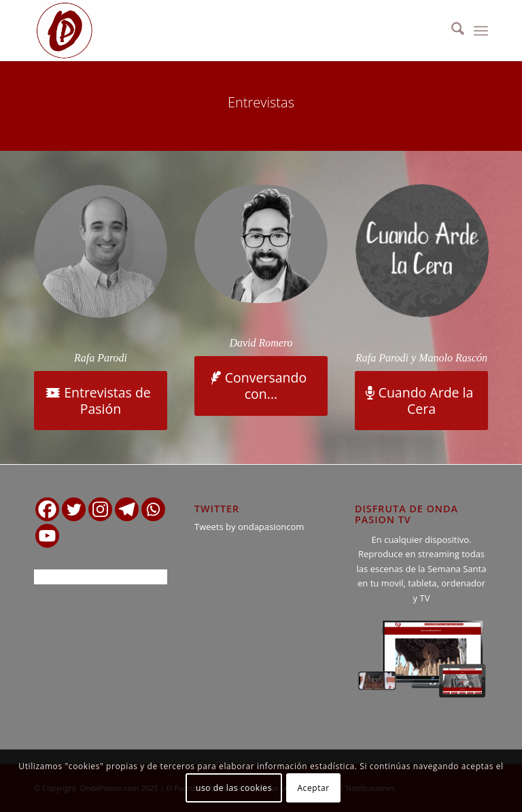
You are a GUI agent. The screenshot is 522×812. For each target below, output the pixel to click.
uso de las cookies (234, 788)
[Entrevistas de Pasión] (101, 401)
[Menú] (481, 31)
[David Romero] (262, 243)
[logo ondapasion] (65, 31)
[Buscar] (451, 31)
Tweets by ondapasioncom (249, 527)
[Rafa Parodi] (101, 251)
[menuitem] (451, 31)
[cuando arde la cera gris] (423, 250)
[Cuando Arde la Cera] (421, 401)
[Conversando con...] (261, 386)
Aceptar (313, 788)
